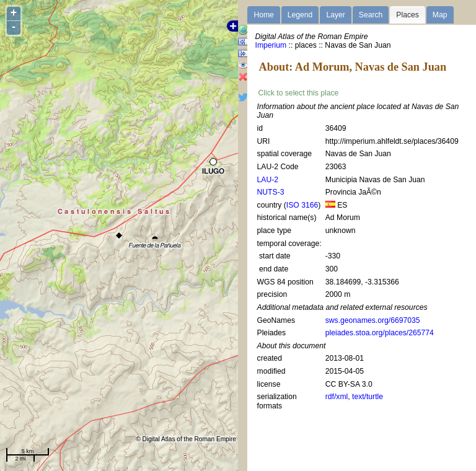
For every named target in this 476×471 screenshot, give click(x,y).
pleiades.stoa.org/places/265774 (380, 333)
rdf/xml (337, 397)
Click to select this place (299, 93)
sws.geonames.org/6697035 (373, 320)
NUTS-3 (271, 192)
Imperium (271, 45)
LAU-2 (268, 180)
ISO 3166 (302, 205)
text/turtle (368, 397)
